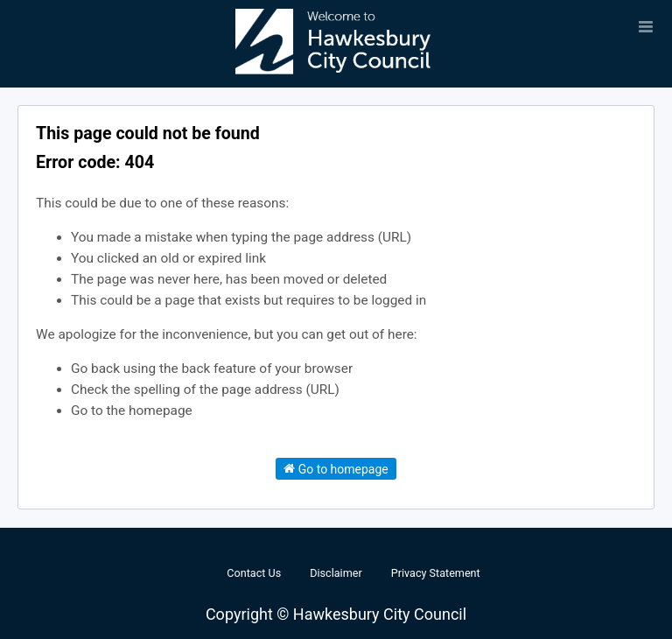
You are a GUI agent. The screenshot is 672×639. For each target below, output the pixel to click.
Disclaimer (336, 573)
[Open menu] (646, 26)
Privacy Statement (436, 573)
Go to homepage (336, 468)
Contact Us (254, 573)
